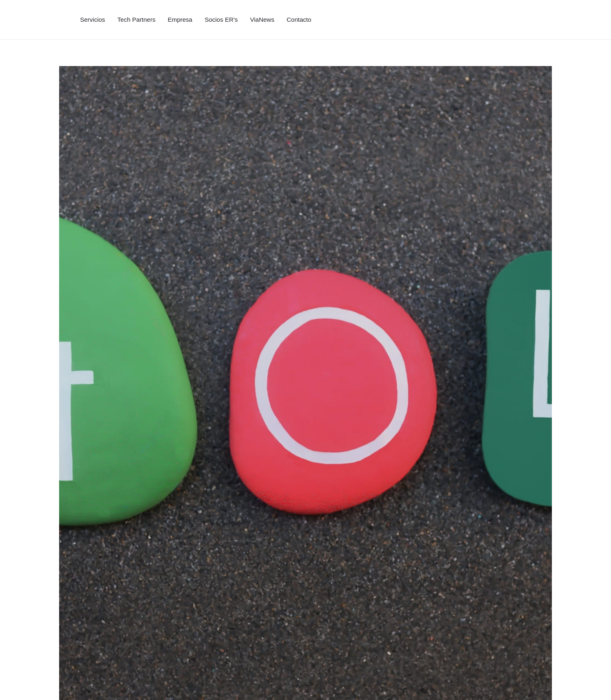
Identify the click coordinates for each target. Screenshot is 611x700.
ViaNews (262, 19)
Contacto (299, 19)
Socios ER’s (221, 19)
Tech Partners (137, 19)
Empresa (180, 19)
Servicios (93, 19)
